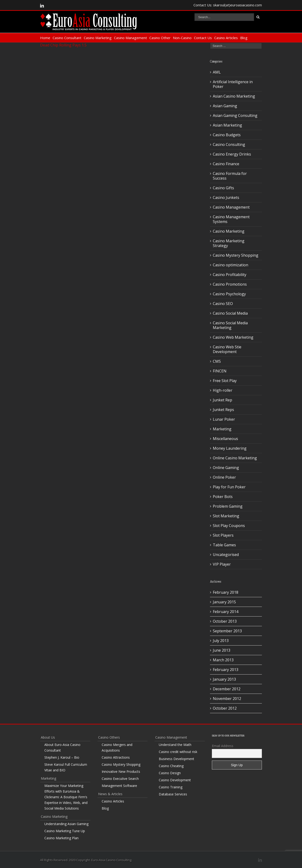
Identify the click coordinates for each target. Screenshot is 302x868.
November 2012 (227, 699)
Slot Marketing (226, 516)
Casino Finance (226, 164)
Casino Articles (226, 38)
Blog (244, 38)
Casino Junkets (226, 197)
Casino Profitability (230, 275)
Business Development (176, 759)
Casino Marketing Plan (61, 838)
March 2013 (223, 660)
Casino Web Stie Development (227, 349)
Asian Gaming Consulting (235, 115)
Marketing (222, 429)
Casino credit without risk (178, 752)
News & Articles (110, 794)
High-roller (223, 390)
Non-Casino (182, 38)
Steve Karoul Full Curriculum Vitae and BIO (66, 767)
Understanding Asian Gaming (66, 824)
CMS (217, 361)
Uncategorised (226, 555)
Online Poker (224, 477)
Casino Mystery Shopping (236, 255)
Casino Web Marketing (233, 337)
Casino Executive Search (120, 779)
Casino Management (130, 38)
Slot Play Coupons (229, 526)
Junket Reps (223, 410)
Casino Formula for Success (230, 176)
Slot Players (223, 535)
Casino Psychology (229, 294)
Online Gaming (226, 468)
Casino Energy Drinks (232, 154)
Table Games (224, 545)
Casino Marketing (98, 38)
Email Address (223, 746)
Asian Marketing (227, 125)
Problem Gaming (228, 506)
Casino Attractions (116, 757)
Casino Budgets (227, 135)
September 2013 (227, 631)
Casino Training (171, 787)
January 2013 (224, 679)
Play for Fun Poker (229, 487)
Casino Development (175, 780)
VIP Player (222, 564)
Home (45, 38)
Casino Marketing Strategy (229, 243)
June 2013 (222, 650)
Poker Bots (223, 497)
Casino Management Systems (231, 219)
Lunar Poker (224, 419)
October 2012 (225, 708)
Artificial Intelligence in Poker (233, 84)
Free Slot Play (225, 381)
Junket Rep (222, 400)
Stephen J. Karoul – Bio (62, 757)
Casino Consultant (67, 38)
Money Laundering (230, 448)
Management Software (119, 786)
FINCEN (220, 371)
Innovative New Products (121, 771)
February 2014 (226, 612)
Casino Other (160, 38)
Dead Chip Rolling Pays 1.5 (63, 45)
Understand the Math (175, 745)
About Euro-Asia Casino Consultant (62, 747)
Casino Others (109, 737)
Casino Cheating (171, 766)
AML (217, 72)
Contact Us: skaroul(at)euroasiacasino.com (228, 5)
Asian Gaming (225, 106)
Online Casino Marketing (235, 458)
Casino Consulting (229, 144)
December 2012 (227, 689)
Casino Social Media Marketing (230, 325)
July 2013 (221, 641)
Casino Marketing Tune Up (65, 831)
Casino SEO (223, 304)
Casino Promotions (230, 284)
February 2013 (226, 670)
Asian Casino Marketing (234, 96)
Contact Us (203, 38)
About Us (48, 737)
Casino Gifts (223, 188)
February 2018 (226, 592)
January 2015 (224, 602)
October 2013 (225, 621)
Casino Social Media (230, 313)
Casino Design (170, 773)
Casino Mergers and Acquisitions (117, 747)
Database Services (173, 794)
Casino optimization (231, 265)
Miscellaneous (225, 439)
